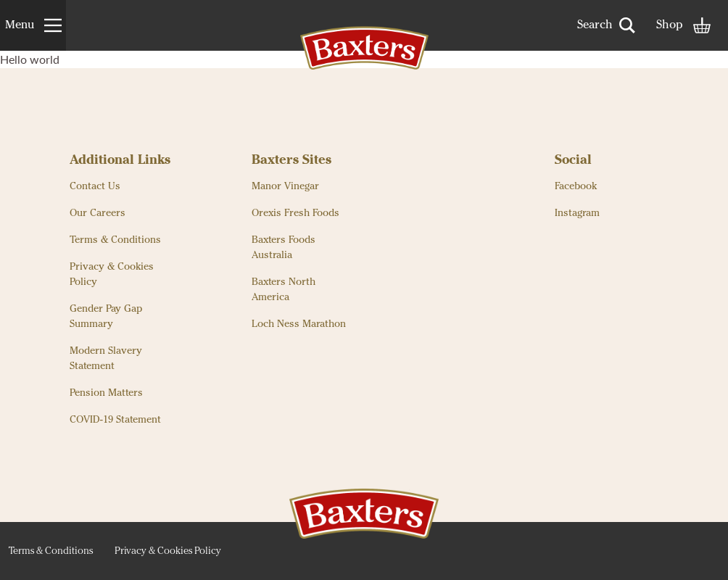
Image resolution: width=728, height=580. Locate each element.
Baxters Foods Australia (284, 248)
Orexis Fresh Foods (295, 213)
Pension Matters (106, 393)
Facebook (576, 186)
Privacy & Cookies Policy (112, 274)
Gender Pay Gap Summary (106, 316)
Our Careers (98, 213)
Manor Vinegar (285, 186)
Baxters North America (284, 290)
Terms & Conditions (115, 240)
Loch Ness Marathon (299, 324)
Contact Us (95, 186)
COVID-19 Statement (115, 420)
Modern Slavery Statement (106, 359)
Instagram (577, 213)
